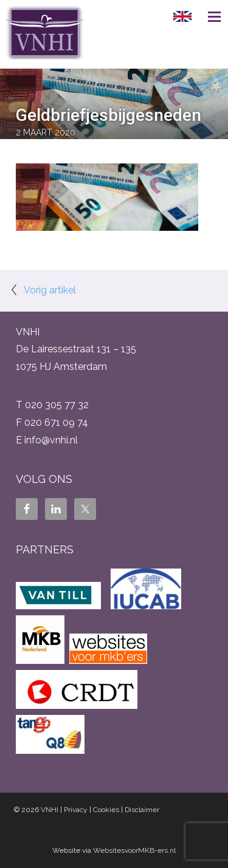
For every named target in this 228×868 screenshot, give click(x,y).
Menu (210, 16)
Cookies (106, 810)
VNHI (50, 810)
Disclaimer (142, 810)
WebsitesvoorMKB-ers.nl (134, 850)
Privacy (76, 810)
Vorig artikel (50, 290)
